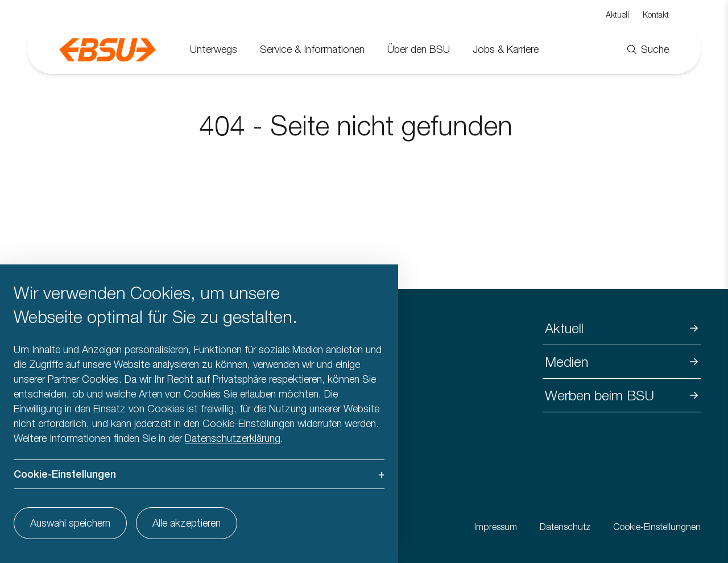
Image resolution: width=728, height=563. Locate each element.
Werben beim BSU (599, 395)
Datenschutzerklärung (233, 438)
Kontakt (656, 15)
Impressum (496, 527)
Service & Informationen (312, 49)
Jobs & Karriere (506, 49)
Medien (566, 362)
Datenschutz (565, 527)
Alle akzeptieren (187, 523)
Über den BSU (419, 49)
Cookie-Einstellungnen (657, 527)
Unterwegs (214, 49)
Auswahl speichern (70, 523)
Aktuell (617, 15)
